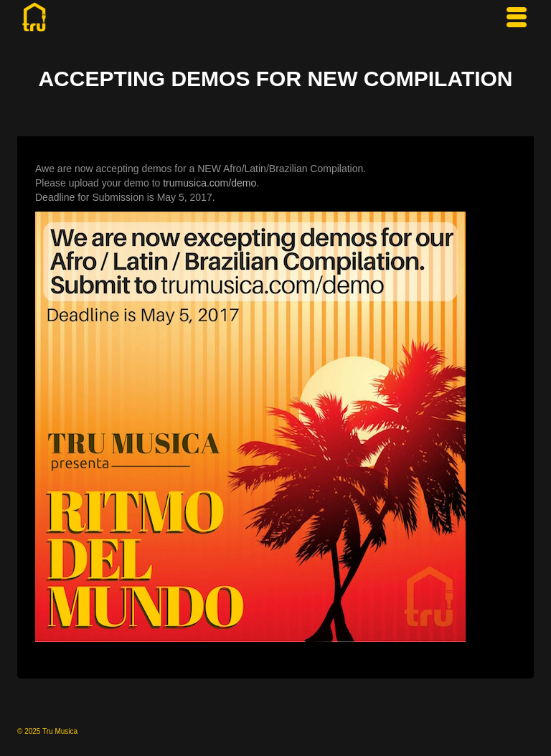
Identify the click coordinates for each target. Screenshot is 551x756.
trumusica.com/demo (209, 183)
